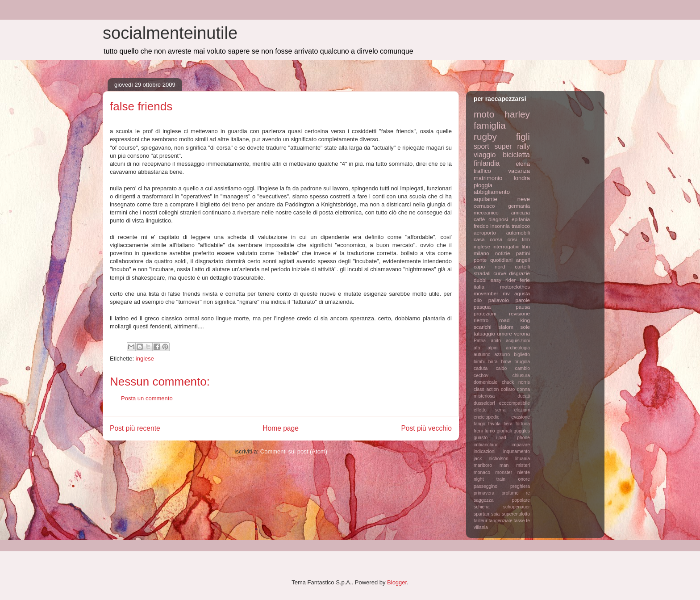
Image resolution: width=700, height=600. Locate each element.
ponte (480, 260)
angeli (523, 260)
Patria (480, 341)
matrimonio (488, 178)
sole (525, 327)
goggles (522, 431)
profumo (510, 493)
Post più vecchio (426, 428)
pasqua (482, 307)
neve (524, 199)
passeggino (485, 486)
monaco (482, 472)
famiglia (490, 125)
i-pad (501, 438)
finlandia (487, 163)
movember (486, 293)
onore (524, 479)
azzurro (502, 355)
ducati (524, 396)
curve (500, 273)
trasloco (521, 226)
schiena (482, 507)
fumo (490, 431)
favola (495, 424)
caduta (481, 368)
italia (479, 287)
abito (496, 341)
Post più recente (135, 428)
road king (515, 320)
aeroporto (485, 233)
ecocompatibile (515, 403)
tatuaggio (484, 334)
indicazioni (485, 451)
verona (522, 334)
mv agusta (516, 293)
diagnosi (498, 219)
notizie (503, 253)
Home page (281, 428)
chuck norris (516, 382)
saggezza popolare (502, 500)
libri (526, 246)
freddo (481, 226)
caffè (479, 219)
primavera (484, 493)
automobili (518, 233)
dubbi (480, 280)
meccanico (486, 212)
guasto (481, 438)
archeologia (518, 348)
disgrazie (519, 273)
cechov (481, 376)
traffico (482, 171)
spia (495, 514)
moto (484, 114)
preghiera (520, 486)
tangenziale (501, 521)
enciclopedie (487, 417)
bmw (506, 362)
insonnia (500, 226)
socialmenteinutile (170, 33)
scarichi (483, 327)
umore (505, 334)
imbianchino (486, 445)
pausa (523, 307)
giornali (504, 431)
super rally (512, 146)
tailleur (481, 521)
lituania (523, 459)
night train (490, 479)
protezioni (485, 313)
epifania (521, 219)
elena (523, 164)
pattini (523, 253)
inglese (145, 359)
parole (523, 300)
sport (481, 146)
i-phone (522, 438)
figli (523, 136)
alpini (493, 348)
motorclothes (515, 287)
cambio (523, 368)
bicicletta (516, 155)
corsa (496, 239)
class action (486, 389)
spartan (481, 514)
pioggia (483, 185)
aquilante (485, 199)
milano (481, 253)
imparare (521, 445)
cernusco (484, 206)
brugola (522, 362)
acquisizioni (518, 341)
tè (528, 521)
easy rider (503, 280)
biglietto (522, 355)
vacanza (519, 171)
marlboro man (491, 465)
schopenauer (517, 507)
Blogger (397, 582)
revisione (519, 313)
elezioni (522, 410)
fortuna (523, 424)
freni (478, 431)
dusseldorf (484, 403)
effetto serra (490, 410)
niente (524, 472)
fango (479, 424)
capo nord (489, 266)
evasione (521, 417)
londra (522, 178)
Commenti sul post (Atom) (294, 451)
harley (517, 114)
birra (493, 362)
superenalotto (516, 514)
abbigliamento (492, 192)
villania (481, 527)
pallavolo (499, 300)
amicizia (521, 212)
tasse (519, 521)
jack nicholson (491, 459)
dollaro (508, 389)
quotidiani (501, 260)
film (526, 239)
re (528, 493)
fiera (508, 424)
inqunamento (517, 451)
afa (477, 348)
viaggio (485, 155)
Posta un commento (147, 398)
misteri (523, 465)
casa (479, 239)
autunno (482, 355)
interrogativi (506, 246)
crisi (512, 239)
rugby (485, 136)
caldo (501, 368)
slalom (506, 327)
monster (504, 472)
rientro (481, 320)
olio (478, 300)
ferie (525, 280)
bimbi (479, 362)
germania (519, 206)
